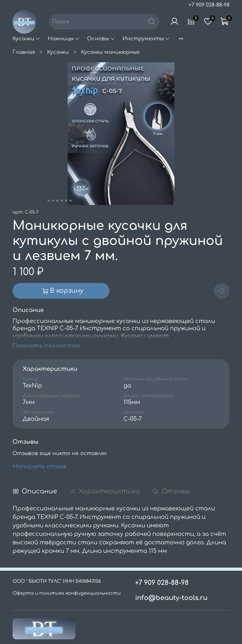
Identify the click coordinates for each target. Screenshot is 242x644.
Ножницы (64, 39)
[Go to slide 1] (49, 201)
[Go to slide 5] (66, 201)
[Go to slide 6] (71, 201)
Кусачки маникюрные (110, 52)
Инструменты (146, 39)
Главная (24, 52)
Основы (101, 39)
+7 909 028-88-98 (209, 5)
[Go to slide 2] (53, 201)
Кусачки (26, 39)
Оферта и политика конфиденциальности (67, 593)
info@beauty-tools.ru (171, 598)
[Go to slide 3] (58, 201)
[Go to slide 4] (62, 201)
